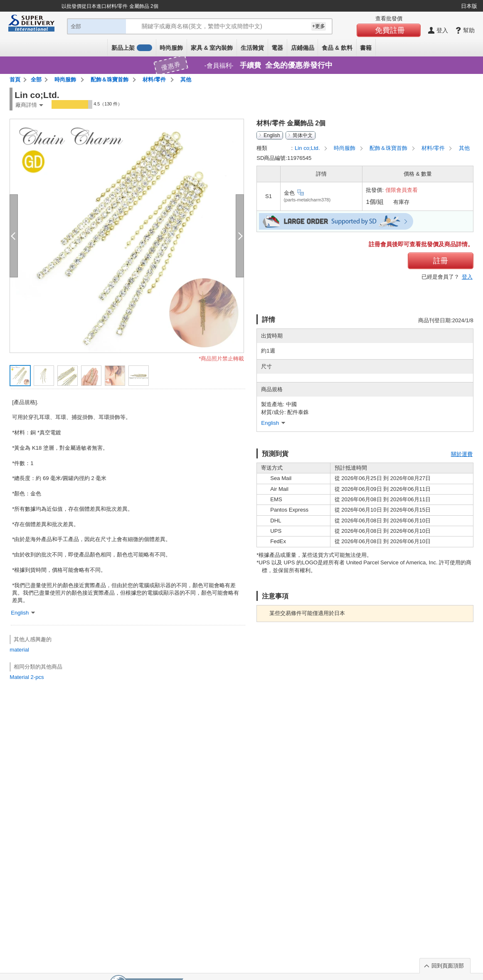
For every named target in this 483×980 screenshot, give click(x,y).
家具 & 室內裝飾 (212, 48)
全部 (36, 80)
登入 (467, 277)
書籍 (366, 48)
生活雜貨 (252, 48)
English (272, 135)
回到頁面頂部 (448, 966)
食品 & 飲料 (337, 48)
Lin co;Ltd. (308, 148)
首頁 (15, 80)
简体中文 (303, 135)
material (19, 650)
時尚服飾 (171, 48)
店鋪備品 (303, 48)
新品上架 (132, 48)
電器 (277, 48)
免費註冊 (390, 30)
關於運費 (462, 454)
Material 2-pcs (27, 677)
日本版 (469, 6)
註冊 (441, 261)
